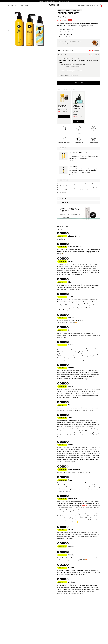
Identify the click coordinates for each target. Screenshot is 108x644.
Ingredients (63, 202)
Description (63, 180)
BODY (12, 5)
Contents (62, 148)
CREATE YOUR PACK (83, 5)
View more (72, 161)
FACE (8, 5)
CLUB (92, 5)
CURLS (27, 5)
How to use (63, 198)
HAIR (16, 5)
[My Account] (98, 5)
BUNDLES (21, 5)
